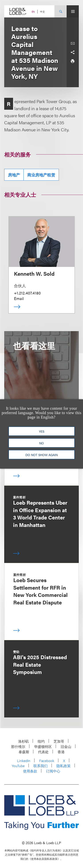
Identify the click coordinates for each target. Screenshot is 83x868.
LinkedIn (24, 761)
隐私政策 (64, 766)
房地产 (14, 175)
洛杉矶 (23, 741)
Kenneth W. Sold (34, 274)
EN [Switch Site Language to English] (33, 12)
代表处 (43, 752)
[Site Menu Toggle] (73, 11)
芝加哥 (59, 741)
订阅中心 (53, 771)
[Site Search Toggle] (61, 11)
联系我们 (41, 766)
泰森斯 (24, 752)
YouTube (18, 766)
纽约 (41, 741)
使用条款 (30, 771)
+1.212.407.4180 (27, 293)
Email (19, 298)
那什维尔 (18, 746)
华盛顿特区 (43, 746)
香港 (61, 752)
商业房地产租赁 (41, 175)
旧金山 (66, 746)
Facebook (47, 761)
